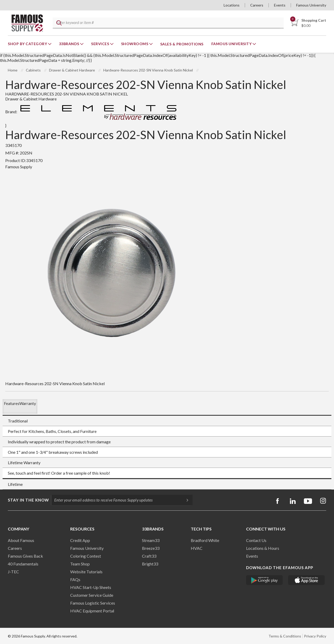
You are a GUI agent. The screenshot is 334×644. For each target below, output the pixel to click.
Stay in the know (28, 500)
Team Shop (80, 564)
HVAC (197, 548)
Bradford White (205, 540)
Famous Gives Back (25, 556)
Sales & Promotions (182, 44)
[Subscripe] (185, 500)
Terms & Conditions (285, 636)
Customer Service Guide (92, 595)
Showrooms (135, 44)
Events (280, 5)
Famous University (311, 5)
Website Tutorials (86, 572)
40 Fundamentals (23, 564)
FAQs (75, 579)
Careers (257, 5)
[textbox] (167, 23)
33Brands (70, 44)
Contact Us (256, 540)
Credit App (80, 540)
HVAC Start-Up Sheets (91, 587)
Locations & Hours (263, 548)
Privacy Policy (315, 636)
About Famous (21, 540)
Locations (232, 5)
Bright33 (150, 564)
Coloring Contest (86, 556)
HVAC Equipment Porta (92, 611)
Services (101, 44)
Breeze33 (151, 548)
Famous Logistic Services (93, 603)
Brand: (92, 112)
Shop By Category (28, 44)
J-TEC (13, 572)
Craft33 (149, 556)
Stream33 (151, 540)
